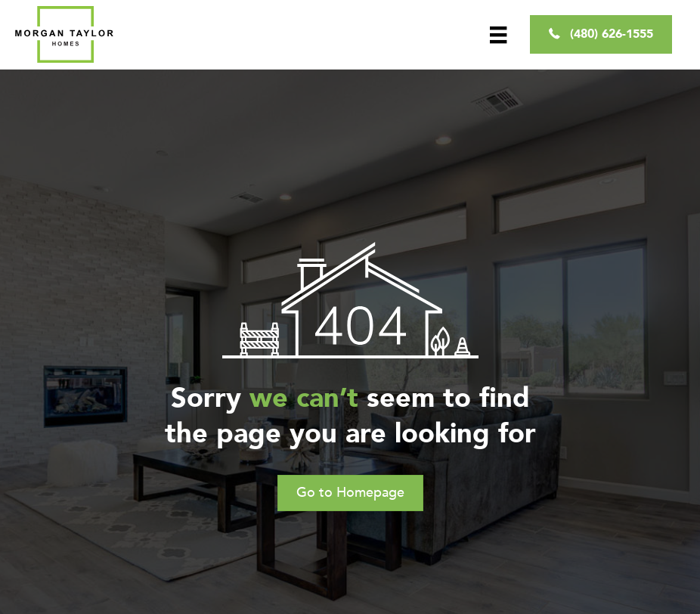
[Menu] (498, 34)
